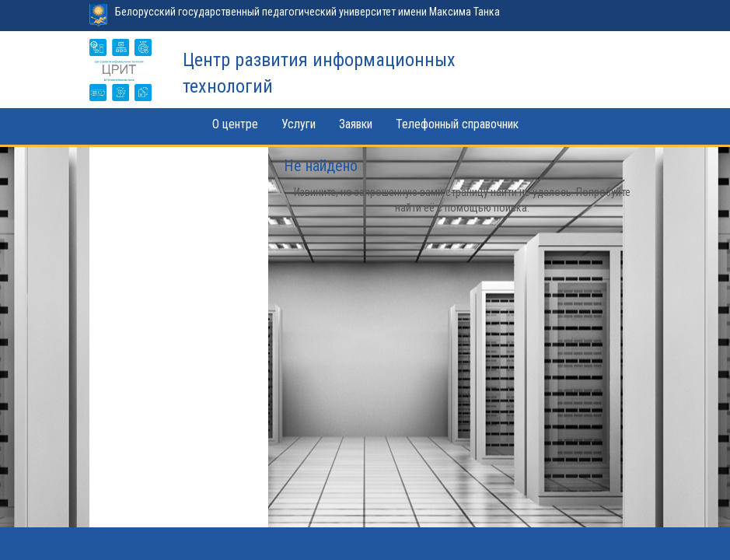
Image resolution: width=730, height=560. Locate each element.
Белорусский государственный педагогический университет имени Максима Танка (307, 12)
